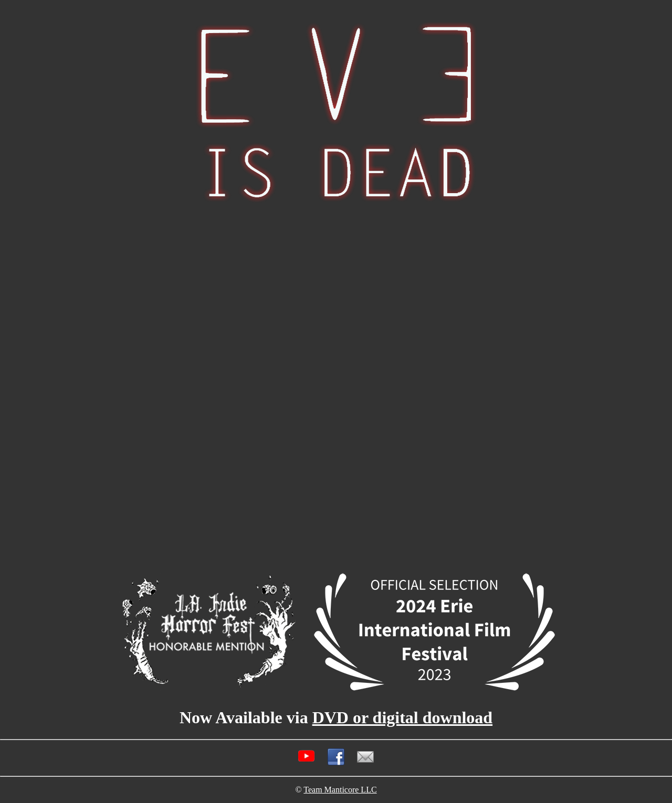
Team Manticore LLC (340, 790)
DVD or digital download (402, 717)
